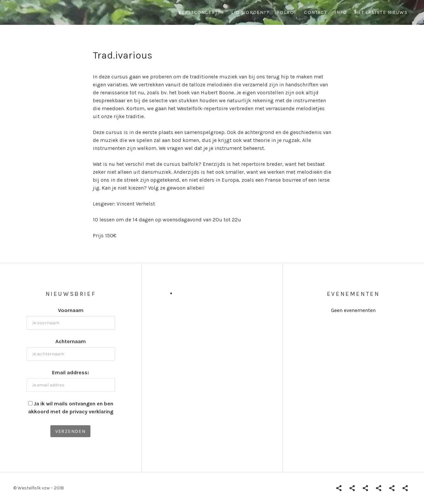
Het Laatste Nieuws (381, 12)
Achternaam (71, 341)
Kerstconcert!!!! (201, 12)
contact (316, 12)
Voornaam (71, 310)
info (341, 12)
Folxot (287, 12)
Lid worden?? (250, 12)
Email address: (71, 372)
